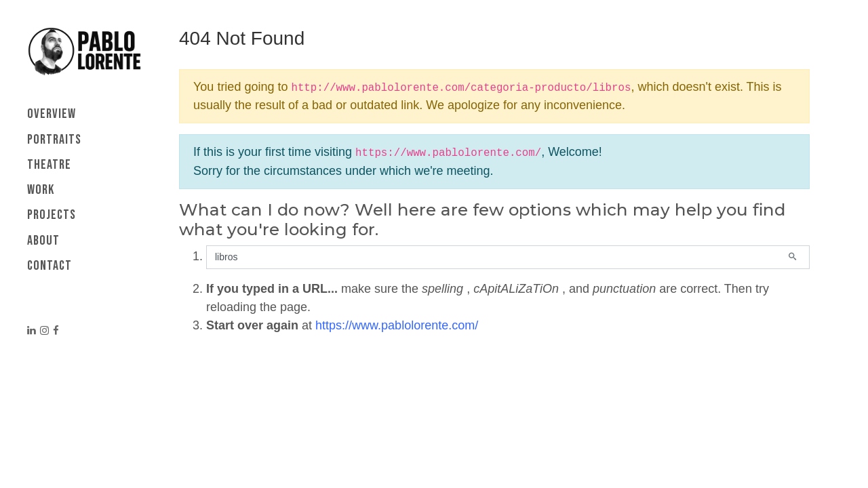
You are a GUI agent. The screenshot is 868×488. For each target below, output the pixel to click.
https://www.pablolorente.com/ (397, 325)
